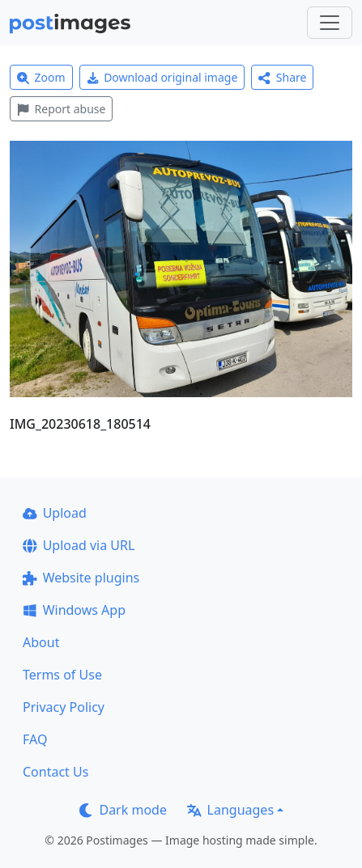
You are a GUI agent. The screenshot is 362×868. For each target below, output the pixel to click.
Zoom (41, 77)
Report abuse (61, 109)
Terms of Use (62, 675)
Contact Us (55, 772)
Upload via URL (79, 545)
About (41, 642)
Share (282, 77)
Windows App (74, 610)
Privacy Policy (64, 707)
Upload (55, 513)
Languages (230, 810)
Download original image (162, 77)
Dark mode (123, 810)
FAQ (35, 739)
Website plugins (81, 578)
